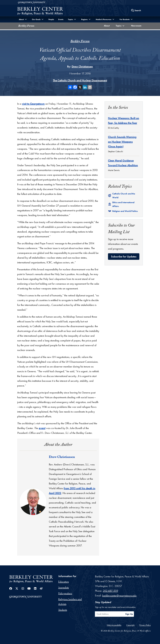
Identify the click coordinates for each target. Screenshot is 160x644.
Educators (64, 582)
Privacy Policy (145, 625)
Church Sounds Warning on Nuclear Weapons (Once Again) (122, 142)
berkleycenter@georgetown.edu (119, 595)
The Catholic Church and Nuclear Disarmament (80, 80)
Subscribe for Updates (124, 257)
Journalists (64, 587)
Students (63, 610)
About (107, 25)
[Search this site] (136, 10)
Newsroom (137, 25)
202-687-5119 (110, 591)
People (51, 19)
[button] (120, 26)
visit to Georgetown (33, 104)
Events (61, 19)
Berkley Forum (26, 26)
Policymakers (65, 593)
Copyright (130, 625)
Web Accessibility (114, 625)
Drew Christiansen (82, 66)
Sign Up (129, 614)
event (42, 428)
